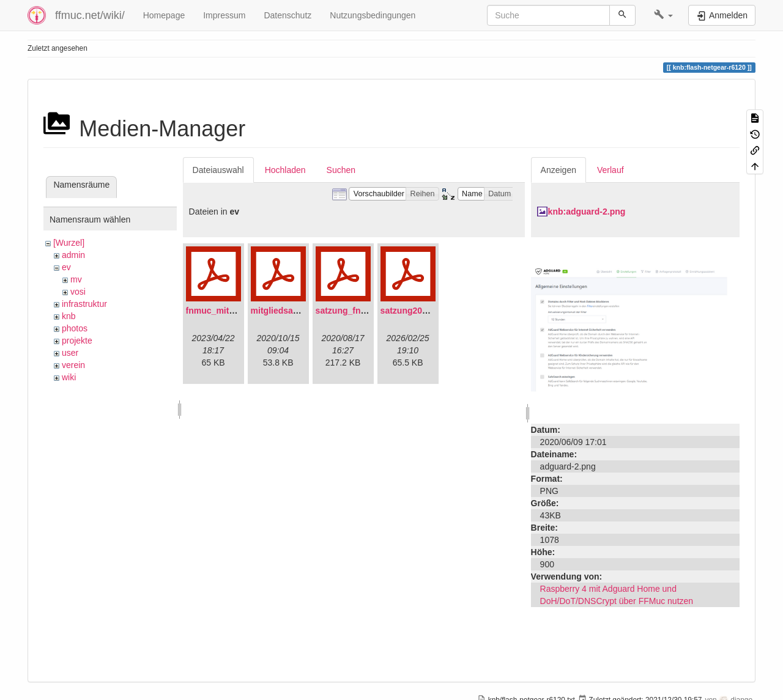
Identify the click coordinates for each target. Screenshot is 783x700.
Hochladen (285, 170)
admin (73, 255)
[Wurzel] (69, 243)
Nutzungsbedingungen (373, 15)
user (70, 353)
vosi (78, 292)
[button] (663, 15)
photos (75, 328)
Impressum (224, 15)
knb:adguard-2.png (587, 212)
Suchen (341, 170)
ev (66, 267)
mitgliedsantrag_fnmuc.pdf (306, 311)
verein (73, 365)
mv (76, 279)
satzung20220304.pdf (424, 311)
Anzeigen (558, 170)
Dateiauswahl (218, 170)
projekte (77, 341)
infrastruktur (84, 304)
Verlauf (610, 170)
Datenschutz (288, 15)
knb (69, 316)
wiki (69, 377)
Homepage (164, 15)
